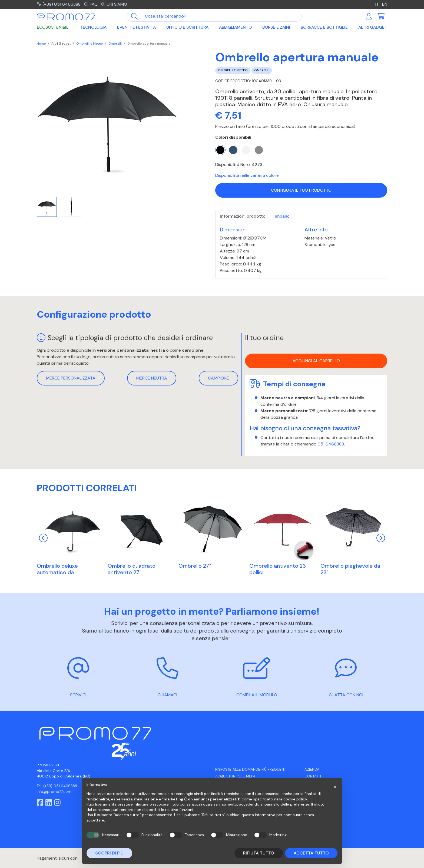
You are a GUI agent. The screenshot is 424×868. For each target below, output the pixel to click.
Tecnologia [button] (93, 28)
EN (385, 4)
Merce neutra (152, 378)
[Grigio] (259, 150)
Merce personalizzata (71, 378)
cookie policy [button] (295, 799)
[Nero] (220, 150)
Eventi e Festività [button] (136, 28)
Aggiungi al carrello (316, 361)
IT (378, 4)
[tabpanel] (301, 250)
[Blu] (233, 150)
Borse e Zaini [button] (276, 28)
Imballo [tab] (282, 216)
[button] (335, 787)
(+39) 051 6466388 (59, 4)
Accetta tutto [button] (311, 853)
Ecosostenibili (53, 28)
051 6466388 (331, 444)
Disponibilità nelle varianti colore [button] (247, 175)
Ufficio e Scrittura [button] (187, 28)
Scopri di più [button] (109, 853)
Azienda (312, 769)
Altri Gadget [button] (373, 28)
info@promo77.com (54, 792)
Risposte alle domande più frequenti (251, 769)
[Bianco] (246, 150)
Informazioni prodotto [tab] (243, 216)
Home (41, 44)
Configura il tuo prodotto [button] (301, 190)
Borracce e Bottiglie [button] (324, 28)
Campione (218, 378)
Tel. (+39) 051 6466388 (57, 786)
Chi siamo (114, 4)
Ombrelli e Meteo (90, 44)
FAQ (91, 4)
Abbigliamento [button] (235, 28)
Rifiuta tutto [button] (259, 853)
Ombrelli (115, 44)
